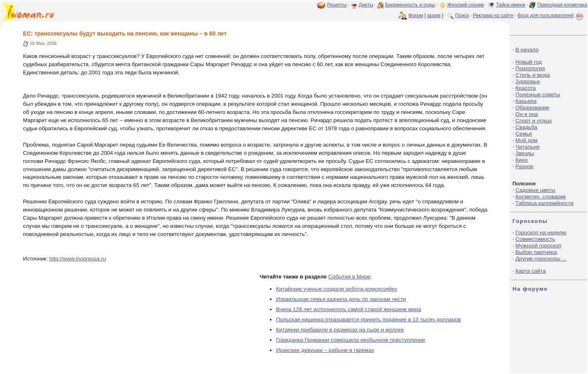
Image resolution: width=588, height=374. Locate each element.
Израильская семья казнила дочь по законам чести (341, 299)
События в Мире (349, 277)
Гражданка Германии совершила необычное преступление (351, 340)
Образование (532, 108)
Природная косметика (562, 5)
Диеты (366, 5)
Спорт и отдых (533, 121)
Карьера (526, 101)
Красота (526, 88)
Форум (416, 16)
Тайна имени (511, 5)
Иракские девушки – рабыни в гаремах (325, 350)
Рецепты (337, 5)
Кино (521, 160)
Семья (523, 134)
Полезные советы (538, 95)
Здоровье (528, 81)
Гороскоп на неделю (541, 233)
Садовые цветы (535, 190)
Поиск (462, 16)
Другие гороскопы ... (541, 259)
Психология (530, 68)
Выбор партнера (536, 252)
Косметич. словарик (540, 197)
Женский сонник (465, 5)
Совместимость (535, 239)
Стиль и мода (532, 75)
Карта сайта (530, 271)
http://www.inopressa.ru (78, 259)
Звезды (525, 153)
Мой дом (526, 140)
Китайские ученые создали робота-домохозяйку (336, 289)
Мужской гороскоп (538, 246)
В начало (527, 50)
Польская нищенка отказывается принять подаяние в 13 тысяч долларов (369, 319)
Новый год (528, 62)
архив (434, 16)
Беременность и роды (410, 5)
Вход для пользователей (551, 16)
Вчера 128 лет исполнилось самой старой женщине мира (349, 309)
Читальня (527, 147)
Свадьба (526, 127)
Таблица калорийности (544, 203)
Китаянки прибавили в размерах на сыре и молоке (340, 330)
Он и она (527, 114)
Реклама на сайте (493, 16)
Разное (524, 166)
